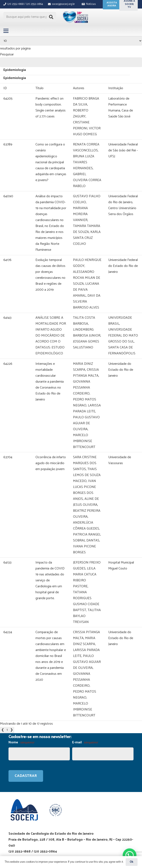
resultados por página (15, 49)
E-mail (85, 707)
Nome (21, 707)
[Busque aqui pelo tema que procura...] (30, 17)
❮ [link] (3, 694)
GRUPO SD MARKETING (65, 833)
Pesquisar (7, 54)
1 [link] (7, 694)
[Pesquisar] (51, 17)
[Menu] (6, 31)
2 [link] (11, 694)
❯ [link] (16, 694)
